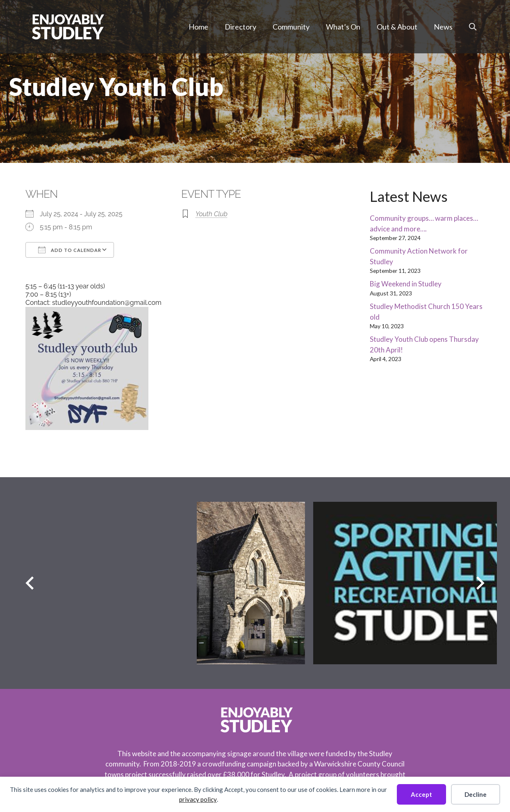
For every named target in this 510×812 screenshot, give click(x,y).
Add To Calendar (70, 250)
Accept (421, 794)
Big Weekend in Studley (406, 284)
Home (198, 27)
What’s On (343, 27)
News (443, 27)
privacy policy (198, 799)
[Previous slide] (30, 583)
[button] (473, 27)
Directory (240, 27)
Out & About (397, 27)
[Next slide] (480, 583)
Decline (476, 794)
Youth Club (212, 214)
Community (291, 27)
